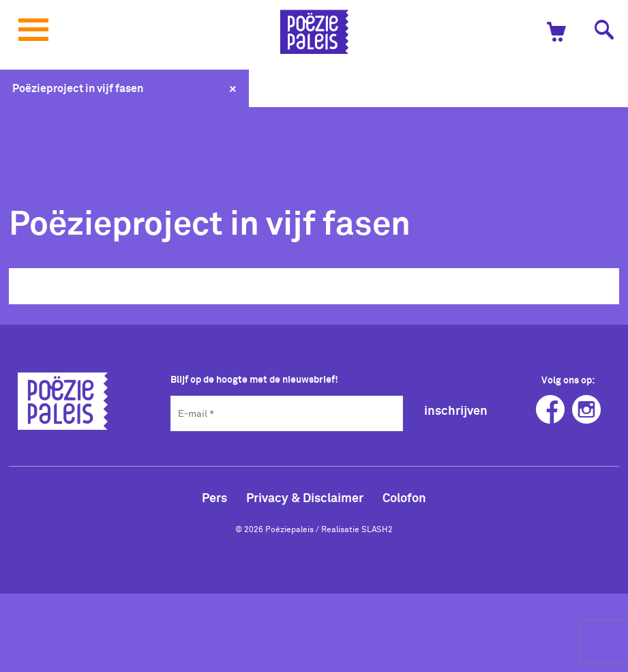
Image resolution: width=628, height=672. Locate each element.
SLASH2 (377, 529)
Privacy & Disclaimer (305, 497)
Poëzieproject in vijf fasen (78, 88)
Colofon (404, 497)
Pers (214, 497)
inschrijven (456, 410)
